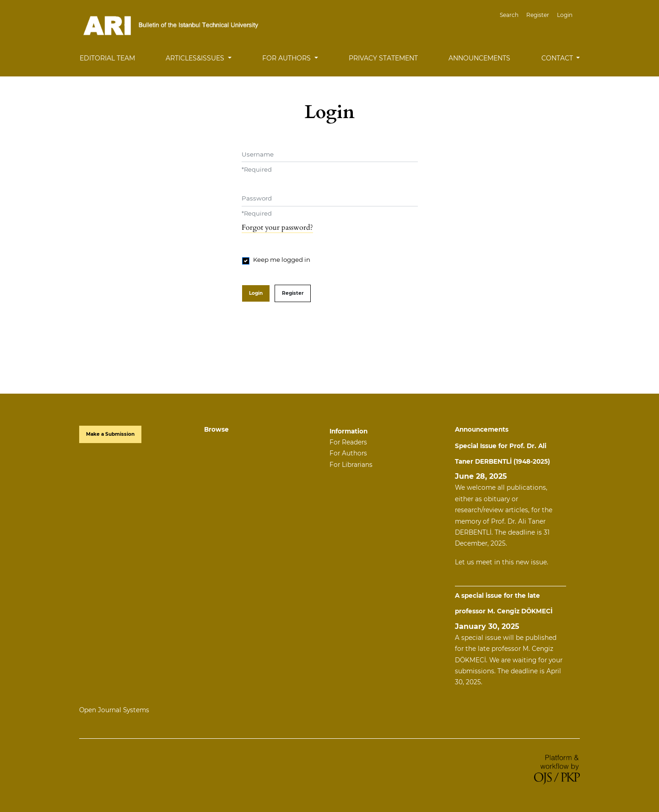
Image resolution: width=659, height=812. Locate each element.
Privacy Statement (383, 58)
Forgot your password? (277, 227)
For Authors (348, 453)
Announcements (479, 58)
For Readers (348, 442)
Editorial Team (107, 58)
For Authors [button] (287, 58)
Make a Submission (110, 434)
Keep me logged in (282, 260)
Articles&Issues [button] (196, 58)
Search (509, 15)
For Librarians (351, 465)
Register (538, 15)
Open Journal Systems (114, 710)
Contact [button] (558, 58)
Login (565, 15)
